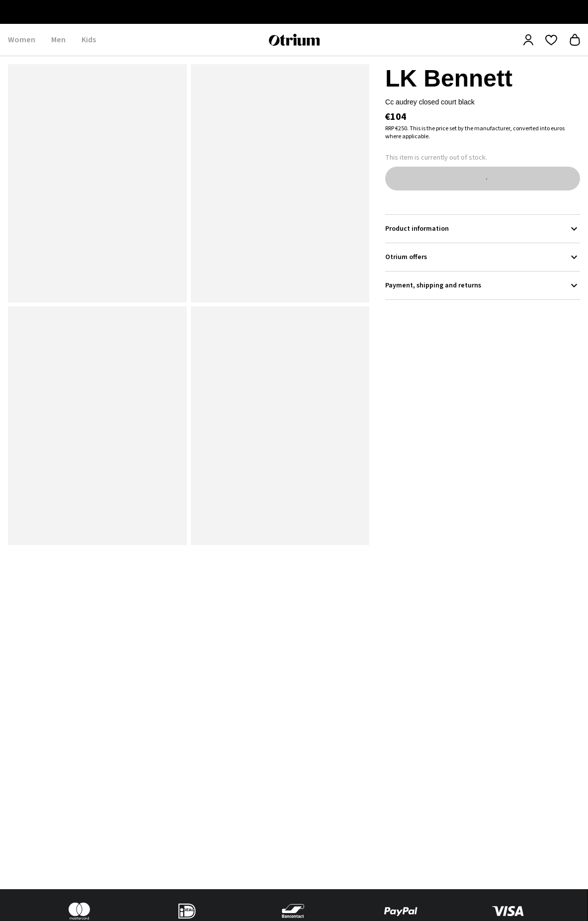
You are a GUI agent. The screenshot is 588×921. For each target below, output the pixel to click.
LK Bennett (449, 78)
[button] (97, 183)
